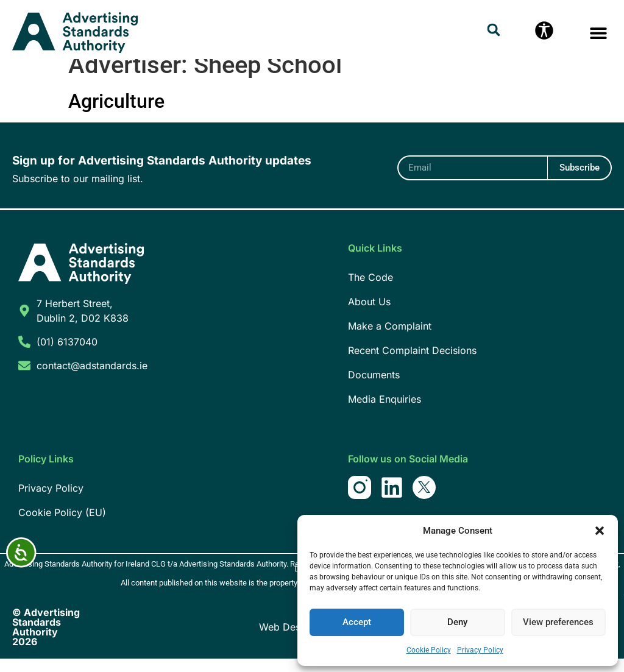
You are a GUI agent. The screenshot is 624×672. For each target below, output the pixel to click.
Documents (374, 388)
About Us (369, 315)
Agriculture (116, 115)
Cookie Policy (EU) (62, 526)
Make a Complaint (390, 339)
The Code (370, 291)
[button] (600, 531)
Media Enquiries (385, 412)
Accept (357, 623)
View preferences (558, 623)
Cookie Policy (429, 650)
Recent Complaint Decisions (412, 364)
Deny (457, 623)
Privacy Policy (480, 650)
